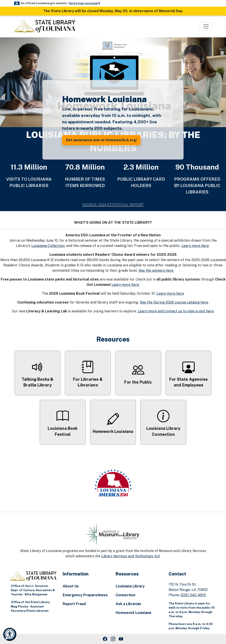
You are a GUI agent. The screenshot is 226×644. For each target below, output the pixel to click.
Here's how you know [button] (85, 3)
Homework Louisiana (133, 613)
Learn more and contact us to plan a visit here (176, 311)
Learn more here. (125, 285)
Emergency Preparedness (85, 595)
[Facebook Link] (105, 639)
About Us (71, 586)
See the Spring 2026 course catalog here (174, 302)
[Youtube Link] (121, 639)
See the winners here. (156, 270)
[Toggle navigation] (206, 26)
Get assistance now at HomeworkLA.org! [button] (101, 140)
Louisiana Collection (48, 246)
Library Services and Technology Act (131, 556)
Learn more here (195, 246)
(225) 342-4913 (193, 595)
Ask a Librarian (128, 604)
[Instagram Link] (113, 639)
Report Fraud (74, 604)
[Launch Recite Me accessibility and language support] (10, 634)
